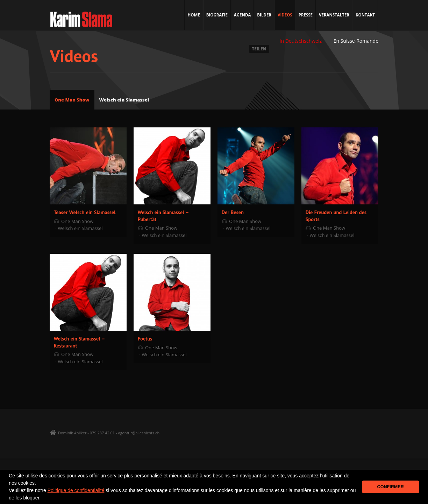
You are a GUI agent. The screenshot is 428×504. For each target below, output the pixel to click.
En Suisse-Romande (356, 41)
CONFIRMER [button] (391, 487)
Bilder (264, 15)
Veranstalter (334, 15)
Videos (285, 15)
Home (194, 15)
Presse (306, 15)
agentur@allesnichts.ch (139, 433)
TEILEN (259, 49)
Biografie (217, 15)
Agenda (242, 15)
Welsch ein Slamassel (124, 100)
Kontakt (365, 15)
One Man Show (72, 100)
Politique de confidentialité (76, 490)
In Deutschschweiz (301, 41)
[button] (43, 498)
